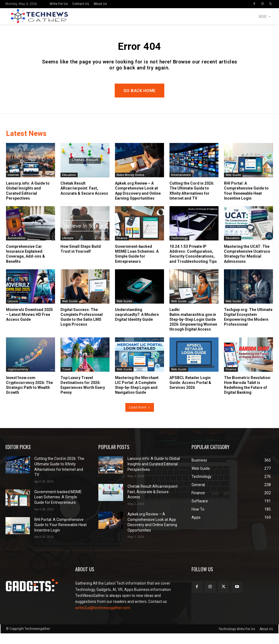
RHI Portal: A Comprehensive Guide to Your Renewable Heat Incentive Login (246, 201)
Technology (179, 249)
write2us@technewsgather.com (103, 618)
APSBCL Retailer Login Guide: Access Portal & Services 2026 (190, 393)
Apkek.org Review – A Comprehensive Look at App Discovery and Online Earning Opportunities (138, 201)
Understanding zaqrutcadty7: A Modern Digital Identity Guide (137, 325)
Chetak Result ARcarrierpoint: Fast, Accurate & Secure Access (84, 199)
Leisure (13, 312)
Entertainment (181, 185)
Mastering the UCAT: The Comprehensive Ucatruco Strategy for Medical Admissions (247, 265)
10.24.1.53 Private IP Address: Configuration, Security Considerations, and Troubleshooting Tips (193, 265)
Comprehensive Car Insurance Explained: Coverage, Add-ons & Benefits (25, 265)
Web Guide (233, 185)
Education (69, 185)
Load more (140, 418)
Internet (13, 185)
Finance (122, 249)
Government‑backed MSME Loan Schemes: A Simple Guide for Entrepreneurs (137, 265)
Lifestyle (68, 249)
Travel (66, 380)
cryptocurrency (18, 380)
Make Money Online (130, 185)
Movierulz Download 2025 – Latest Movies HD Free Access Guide (29, 325)
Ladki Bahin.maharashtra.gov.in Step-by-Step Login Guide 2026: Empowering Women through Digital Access (193, 330)
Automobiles (17, 249)
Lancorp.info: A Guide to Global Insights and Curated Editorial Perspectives (28, 201)
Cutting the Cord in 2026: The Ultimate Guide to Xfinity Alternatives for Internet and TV (192, 201)
